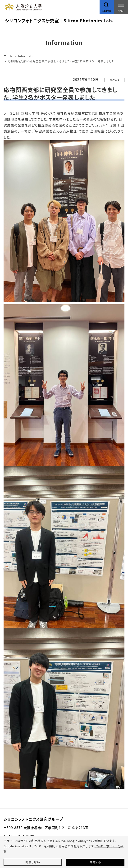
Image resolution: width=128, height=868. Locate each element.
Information (27, 56)
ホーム (8, 56)
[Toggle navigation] (121, 7)
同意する (95, 862)
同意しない (33, 862)
